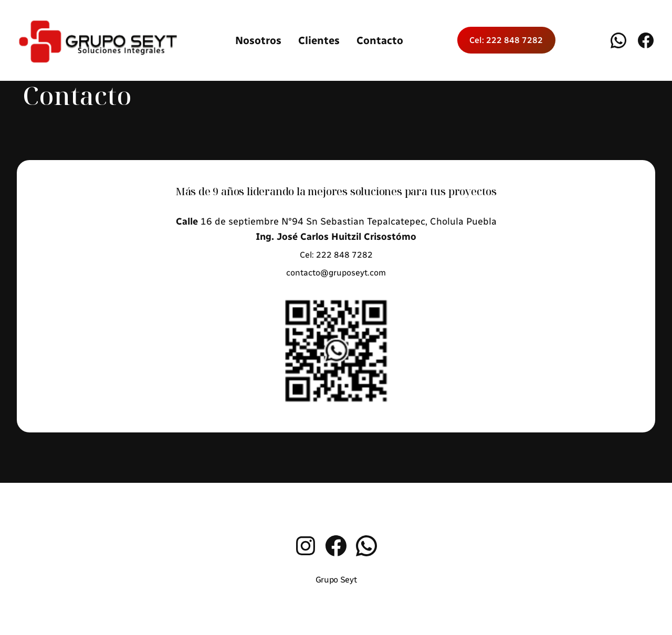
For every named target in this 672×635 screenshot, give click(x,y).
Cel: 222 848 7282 (506, 40)
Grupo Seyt (336, 580)
